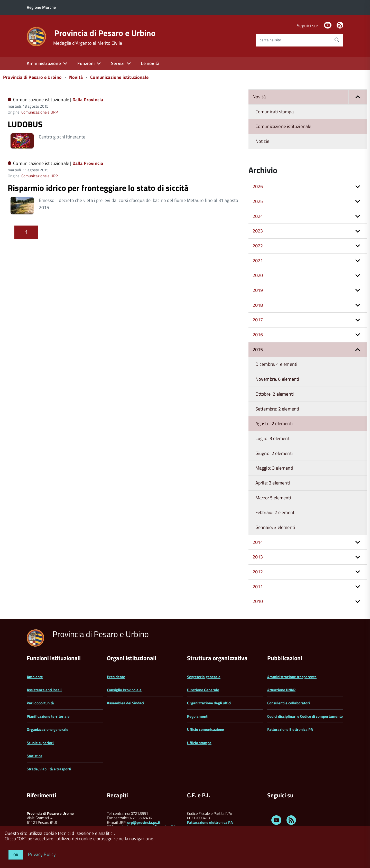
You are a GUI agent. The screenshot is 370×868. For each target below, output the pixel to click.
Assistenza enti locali (44, 690)
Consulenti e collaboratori (289, 703)
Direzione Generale (203, 690)
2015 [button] (258, 349)
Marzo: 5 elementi (273, 498)
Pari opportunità (40, 703)
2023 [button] (258, 231)
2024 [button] (258, 216)
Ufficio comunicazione (206, 729)
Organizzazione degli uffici (209, 703)
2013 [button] (258, 557)
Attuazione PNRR (281, 690)
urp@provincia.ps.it (144, 822)
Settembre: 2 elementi (277, 409)
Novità (76, 77)
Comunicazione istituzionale (119, 77)
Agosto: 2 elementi (274, 423)
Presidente (116, 677)
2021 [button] (258, 261)
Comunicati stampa (275, 112)
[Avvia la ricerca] (337, 40)
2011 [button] (258, 587)
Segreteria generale (204, 677)
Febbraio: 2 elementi (276, 512)
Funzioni (86, 63)
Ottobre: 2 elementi (275, 394)
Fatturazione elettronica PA (210, 822)
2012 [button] (258, 572)
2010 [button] (258, 601)
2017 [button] (258, 320)
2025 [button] (258, 201)
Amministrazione (44, 63)
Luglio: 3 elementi (273, 438)
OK (16, 855)
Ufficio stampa (199, 743)
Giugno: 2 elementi (274, 453)
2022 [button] (258, 246)
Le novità (150, 63)
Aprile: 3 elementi (273, 483)
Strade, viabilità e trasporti (49, 769)
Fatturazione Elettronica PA (290, 729)
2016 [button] (258, 335)
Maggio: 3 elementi (274, 468)
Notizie (262, 141)
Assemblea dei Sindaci (126, 703)
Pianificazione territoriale (48, 716)
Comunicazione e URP (40, 112)
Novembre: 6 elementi (277, 379)
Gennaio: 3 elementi (275, 527)
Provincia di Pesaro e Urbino (105, 33)
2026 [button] (258, 186)
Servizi (118, 63)
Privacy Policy (42, 854)
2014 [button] (258, 542)
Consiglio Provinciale (124, 690)
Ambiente (35, 677)
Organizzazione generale (48, 729)
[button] (358, 97)
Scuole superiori (40, 743)
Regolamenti (198, 716)
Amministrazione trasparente (292, 677)
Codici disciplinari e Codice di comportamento (305, 716)
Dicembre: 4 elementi (276, 364)
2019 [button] (258, 290)
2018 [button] (258, 305)
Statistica (35, 756)
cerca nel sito (270, 40)
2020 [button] (258, 275)
